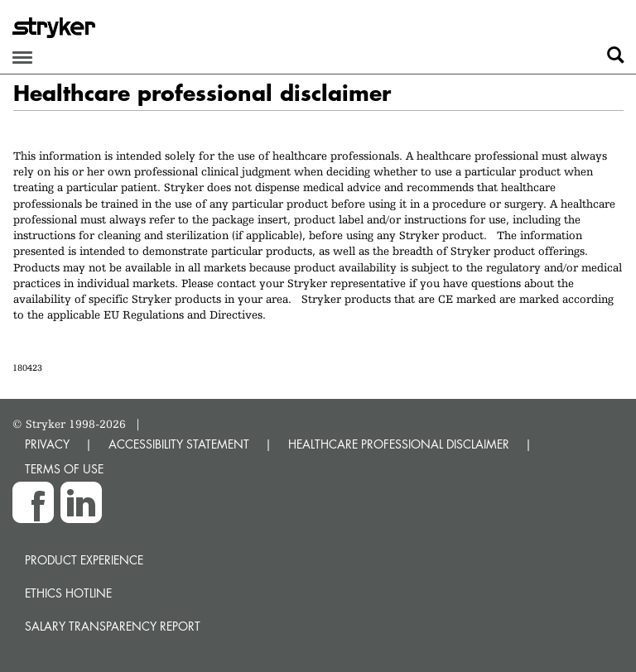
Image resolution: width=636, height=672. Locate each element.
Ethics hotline (68, 593)
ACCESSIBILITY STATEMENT (179, 444)
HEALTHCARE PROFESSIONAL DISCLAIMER (399, 444)
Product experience (84, 560)
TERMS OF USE (64, 469)
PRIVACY (47, 444)
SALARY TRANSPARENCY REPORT (113, 626)
